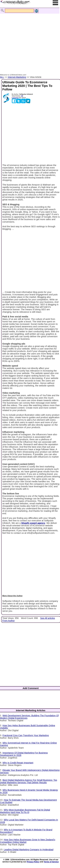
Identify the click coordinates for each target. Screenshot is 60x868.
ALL (2, 77)
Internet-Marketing (17, 77)
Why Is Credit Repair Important (18, 763)
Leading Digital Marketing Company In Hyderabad (29, 850)
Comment (15, 98)
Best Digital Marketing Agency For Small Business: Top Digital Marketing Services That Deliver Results (29, 781)
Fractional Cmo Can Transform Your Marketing (26, 735)
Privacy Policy (33, 862)
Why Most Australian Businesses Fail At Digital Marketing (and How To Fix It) (25, 811)
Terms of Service (51, 862)
